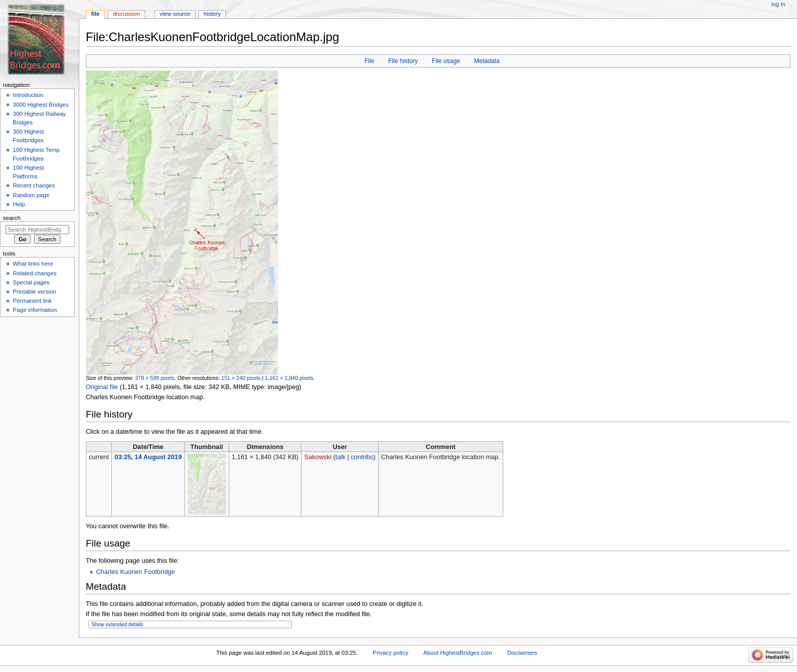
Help (19, 204)
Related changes (35, 273)
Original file (102, 387)
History (212, 14)
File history (403, 61)
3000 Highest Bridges (41, 105)
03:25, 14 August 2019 (148, 457)
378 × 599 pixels (155, 378)
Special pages (31, 282)
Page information (35, 310)
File (369, 61)
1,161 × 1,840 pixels (289, 378)
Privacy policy (390, 653)
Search (12, 218)
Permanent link (32, 301)
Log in (778, 4)
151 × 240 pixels (241, 378)
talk (341, 457)
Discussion (126, 14)
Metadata (487, 61)
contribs (362, 457)
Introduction (28, 95)
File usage (446, 61)
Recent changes (34, 185)
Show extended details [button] (117, 625)
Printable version (34, 292)
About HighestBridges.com (458, 653)
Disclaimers (522, 653)
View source (175, 14)
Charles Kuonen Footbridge (135, 572)
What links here (33, 264)
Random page (31, 195)
